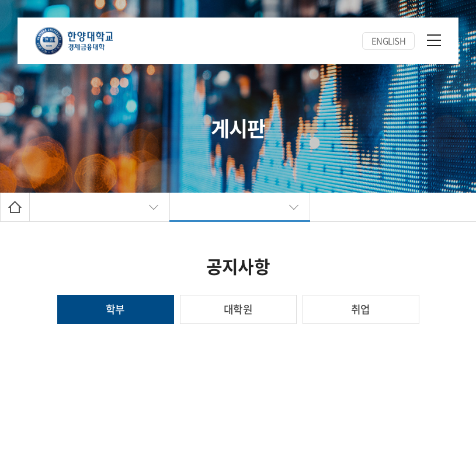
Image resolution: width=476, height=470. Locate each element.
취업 (361, 309)
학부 (115, 309)
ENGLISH (389, 41)
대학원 (238, 309)
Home (15, 207)
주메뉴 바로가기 (0, 0)
